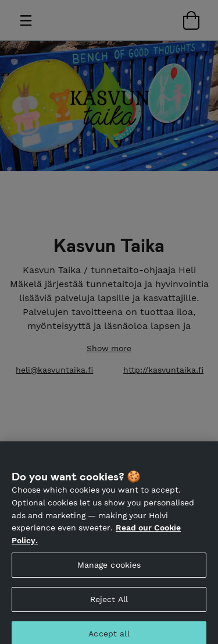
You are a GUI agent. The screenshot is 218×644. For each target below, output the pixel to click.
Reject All (109, 605)
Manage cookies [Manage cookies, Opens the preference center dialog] (109, 571)
